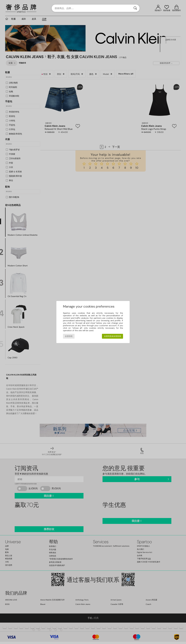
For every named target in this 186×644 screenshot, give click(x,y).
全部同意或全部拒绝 (113, 336)
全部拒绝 (69, 336)
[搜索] (135, 8)
